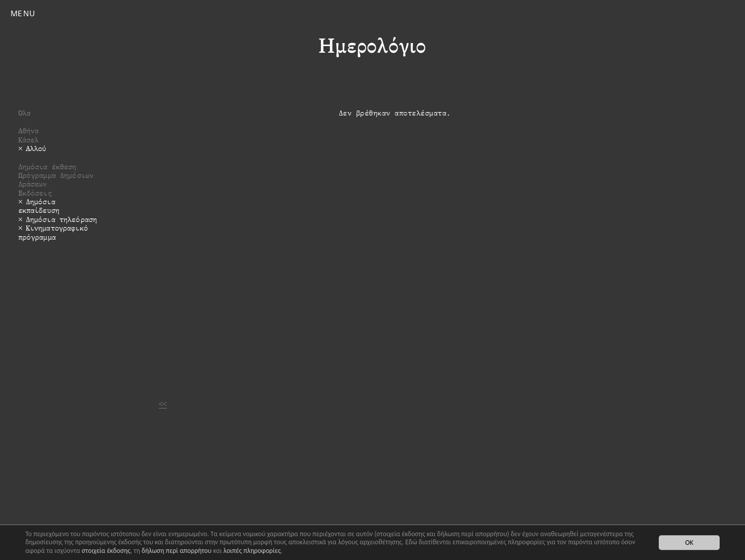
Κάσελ (29, 140)
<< (163, 404)
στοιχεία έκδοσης (106, 551)
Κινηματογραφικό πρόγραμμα (53, 232)
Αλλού (36, 148)
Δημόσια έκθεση (47, 166)
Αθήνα (29, 130)
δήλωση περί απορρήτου (176, 551)
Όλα (24, 113)
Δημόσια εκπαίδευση (39, 206)
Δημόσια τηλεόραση (61, 219)
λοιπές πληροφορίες (252, 551)
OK (689, 543)
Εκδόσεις (35, 193)
